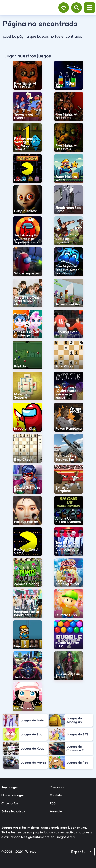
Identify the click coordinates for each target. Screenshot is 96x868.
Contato (56, 795)
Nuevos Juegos (13, 795)
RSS (53, 803)
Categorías (10, 803)
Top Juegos (10, 787)
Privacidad (57, 787)
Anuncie (56, 811)
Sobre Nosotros (13, 811)
